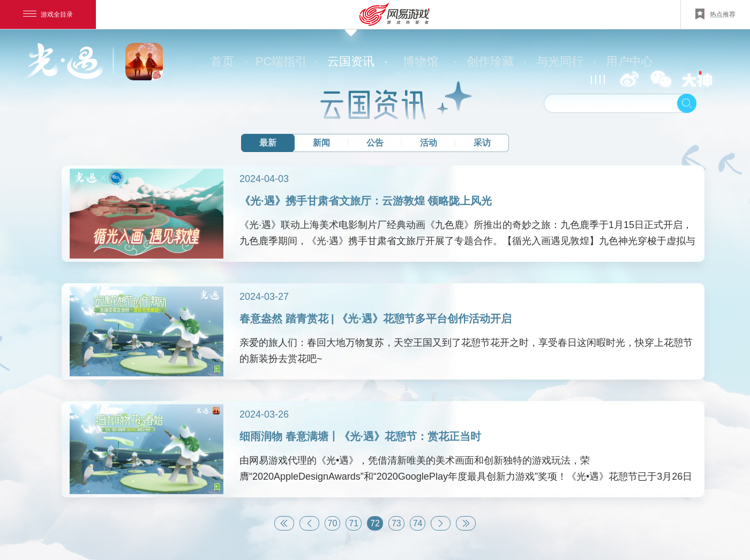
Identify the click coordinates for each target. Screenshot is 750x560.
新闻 (321, 143)
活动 (429, 143)
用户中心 (629, 61)
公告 (375, 143)
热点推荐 (715, 14)
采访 (482, 143)
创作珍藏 (496, 62)
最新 (268, 143)
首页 (228, 62)
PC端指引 (286, 62)
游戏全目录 (48, 14)
